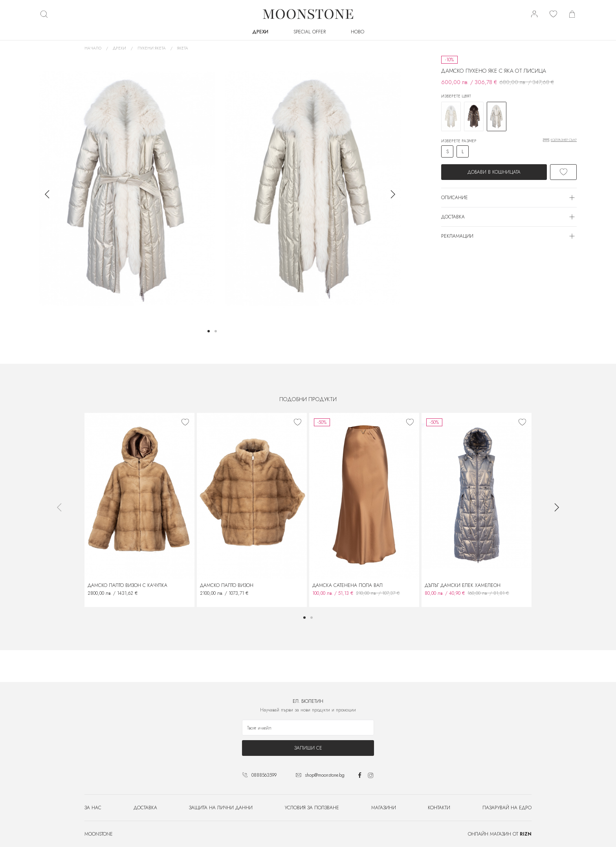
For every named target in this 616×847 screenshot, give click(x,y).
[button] (209, 331)
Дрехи (260, 32)
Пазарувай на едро (507, 808)
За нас (93, 808)
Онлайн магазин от (500, 834)
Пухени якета (152, 48)
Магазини (384, 808)
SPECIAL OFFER (310, 32)
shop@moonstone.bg (325, 775)
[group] (127, 188)
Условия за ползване (312, 808)
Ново (357, 32)
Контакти (439, 808)
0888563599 (264, 775)
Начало (93, 48)
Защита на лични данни (221, 808)
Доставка (145, 808)
